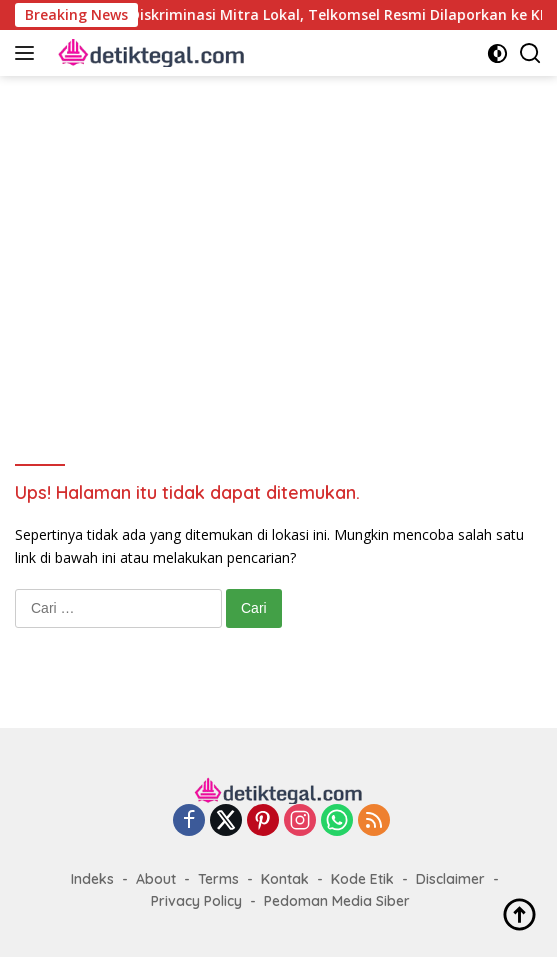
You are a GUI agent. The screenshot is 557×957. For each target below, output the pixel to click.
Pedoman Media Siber (337, 901)
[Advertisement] (278, 256)
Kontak (285, 879)
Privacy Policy (196, 901)
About (156, 879)
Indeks (92, 879)
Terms (218, 879)
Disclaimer (450, 879)
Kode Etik (362, 879)
